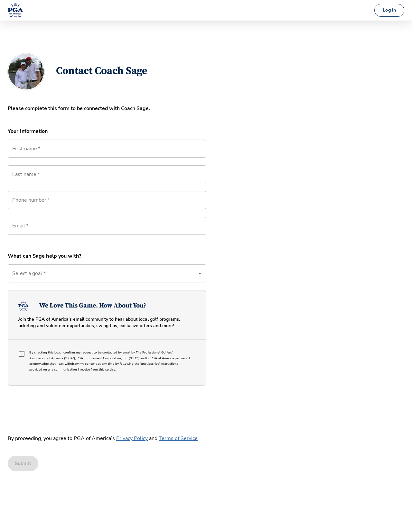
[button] (107, 273)
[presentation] (57, 408)
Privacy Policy (132, 438)
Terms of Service (178, 438)
